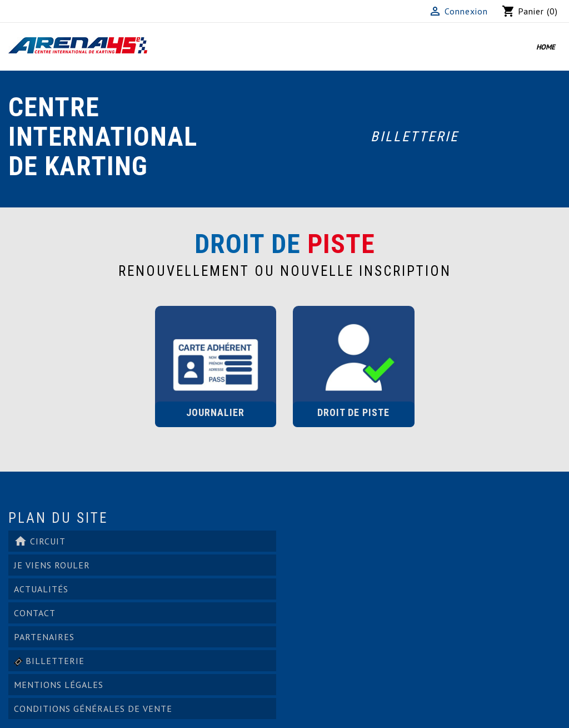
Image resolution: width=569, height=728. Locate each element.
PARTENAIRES (44, 637)
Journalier (215, 412)
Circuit (40, 541)
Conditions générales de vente (93, 709)
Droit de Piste (353, 412)
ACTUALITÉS (41, 589)
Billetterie (415, 137)
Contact (35, 613)
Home (546, 47)
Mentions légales (59, 685)
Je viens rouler (52, 565)
